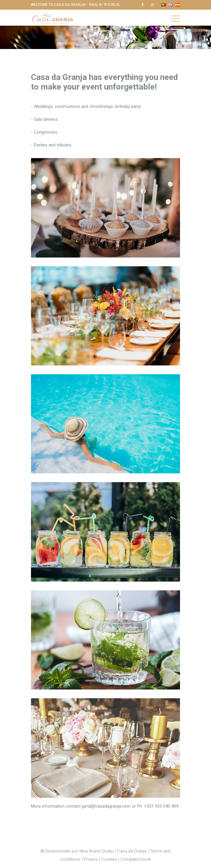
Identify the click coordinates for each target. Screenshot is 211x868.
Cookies (109, 859)
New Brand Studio (97, 851)
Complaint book (136, 859)
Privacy (91, 859)
